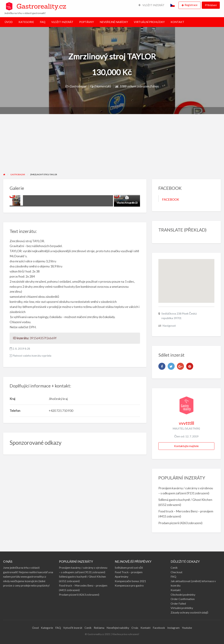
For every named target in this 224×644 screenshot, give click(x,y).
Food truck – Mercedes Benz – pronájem (186, 511)
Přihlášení (211, 5)
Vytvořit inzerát (73, 628)
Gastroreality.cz (41, 6)
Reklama (99, 628)
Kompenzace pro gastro (129, 585)
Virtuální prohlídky (182, 608)
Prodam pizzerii (169, 523)
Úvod (35, 628)
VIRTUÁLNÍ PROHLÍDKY (149, 22)
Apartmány (122, 576)
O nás (135, 628)
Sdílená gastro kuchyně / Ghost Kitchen (185, 500)
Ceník (174, 568)
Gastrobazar (78, 86)
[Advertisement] (112, 146)
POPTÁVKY (87, 22)
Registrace (191, 5)
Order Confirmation (183, 599)
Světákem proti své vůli (129, 568)
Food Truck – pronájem (129, 572)
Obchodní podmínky (183, 594)
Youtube (187, 628)
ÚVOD (9, 22)
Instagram (173, 628)
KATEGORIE (26, 22)
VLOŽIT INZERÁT (152, 5)
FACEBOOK (171, 199)
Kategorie (47, 628)
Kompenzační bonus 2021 (130, 581)
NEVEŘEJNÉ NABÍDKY (114, 22)
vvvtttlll (186, 423)
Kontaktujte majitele (186, 446)
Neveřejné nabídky (118, 628)
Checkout (176, 572)
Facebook (159, 628)
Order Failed (178, 603)
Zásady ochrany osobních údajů (189, 612)
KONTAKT (177, 22)
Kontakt (176, 590)
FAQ (43, 22)
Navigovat (169, 326)
